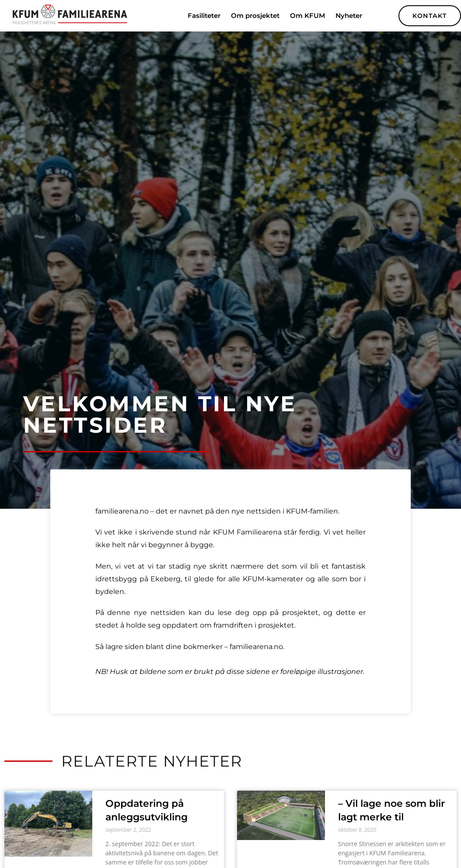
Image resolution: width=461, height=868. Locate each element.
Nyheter (349, 16)
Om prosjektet (255, 16)
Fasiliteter (204, 16)
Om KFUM (307, 16)
